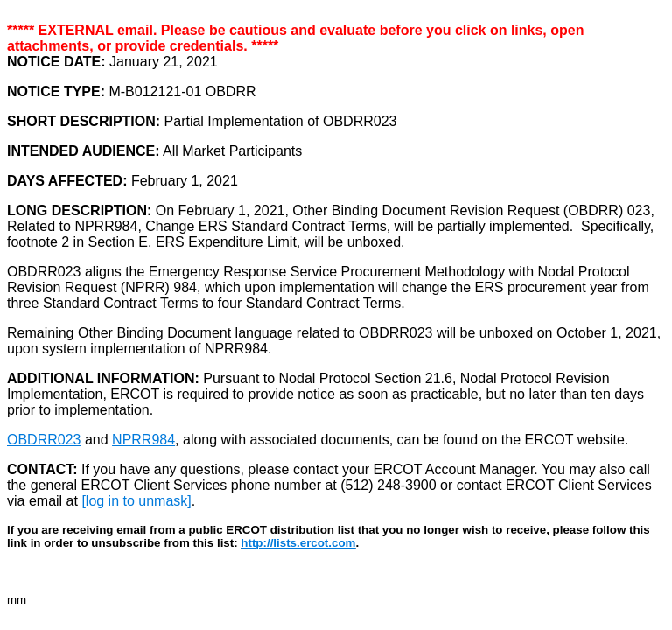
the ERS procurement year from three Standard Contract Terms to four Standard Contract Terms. (328, 295)
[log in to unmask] (136, 501)
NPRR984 (143, 440)
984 (185, 287)
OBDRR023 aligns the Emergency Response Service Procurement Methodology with (273, 272)
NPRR (145, 287)
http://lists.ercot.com (298, 543)
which (220, 287)
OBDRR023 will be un (427, 333)
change (422, 287)
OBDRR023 (44, 440)
